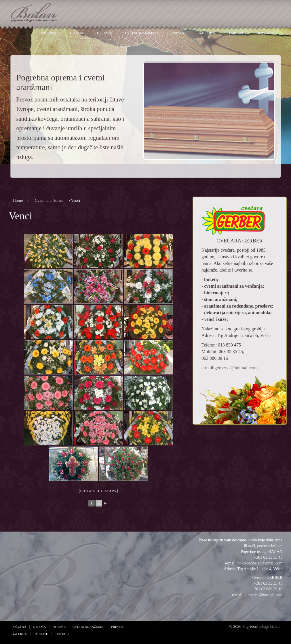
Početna (49, 33)
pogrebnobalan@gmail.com (260, 563)
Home (18, 200)
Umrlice (236, 33)
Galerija (207, 33)
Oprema (104, 33)
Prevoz (178, 33)
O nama (77, 33)
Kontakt (266, 33)
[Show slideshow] (98, 491)
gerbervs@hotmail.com (236, 368)
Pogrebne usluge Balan (261, 627)
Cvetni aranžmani (141, 33)
